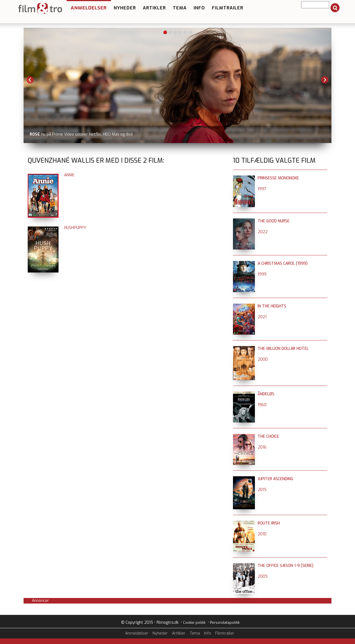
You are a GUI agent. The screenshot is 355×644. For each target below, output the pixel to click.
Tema (180, 8)
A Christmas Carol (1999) (283, 264)
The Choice (268, 436)
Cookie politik (194, 623)
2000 (263, 359)
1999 (262, 274)
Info (199, 8)
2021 (262, 317)
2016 (262, 447)
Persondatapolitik (225, 623)
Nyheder (125, 8)
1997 (262, 189)
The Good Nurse (274, 221)
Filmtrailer (228, 8)
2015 (262, 490)
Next (325, 80)
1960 (262, 405)
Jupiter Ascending (275, 479)
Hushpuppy (75, 228)
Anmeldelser (89, 8)
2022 (263, 232)
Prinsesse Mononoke (278, 178)
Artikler (154, 8)
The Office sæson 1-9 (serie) (286, 566)
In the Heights (272, 306)
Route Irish (269, 523)
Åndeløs (266, 394)
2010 (262, 534)
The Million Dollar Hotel (283, 349)
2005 (263, 576)
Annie (69, 175)
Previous (30, 80)
